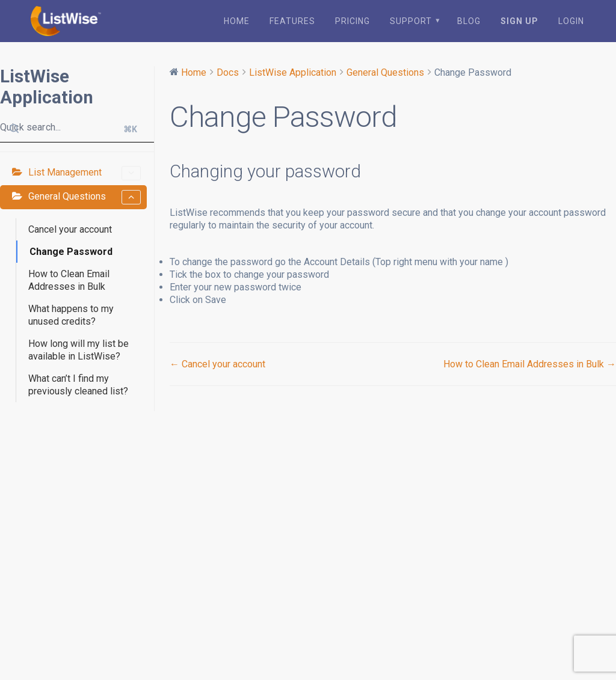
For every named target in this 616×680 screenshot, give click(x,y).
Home (237, 20)
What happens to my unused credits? (71, 314)
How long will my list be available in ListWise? (79, 349)
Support (411, 20)
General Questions (85, 196)
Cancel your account (70, 228)
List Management (85, 172)
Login (571, 20)
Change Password (71, 250)
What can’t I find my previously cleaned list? (78, 384)
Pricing (353, 20)
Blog (469, 20)
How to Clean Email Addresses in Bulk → (530, 363)
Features (292, 20)
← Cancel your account (217, 363)
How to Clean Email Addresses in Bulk (69, 279)
